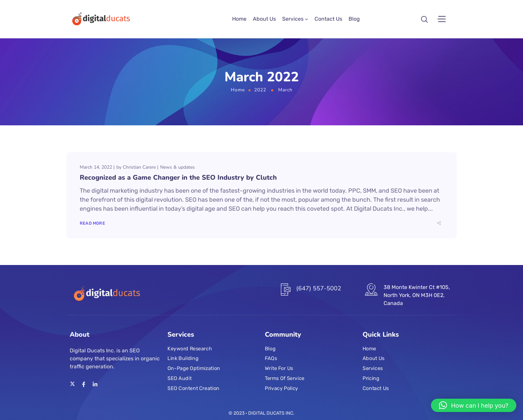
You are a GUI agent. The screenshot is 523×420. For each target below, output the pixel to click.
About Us (264, 20)
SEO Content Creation (193, 388)
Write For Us (279, 368)
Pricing (371, 378)
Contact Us (328, 20)
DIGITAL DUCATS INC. (271, 413)
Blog (354, 20)
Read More (92, 225)
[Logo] (100, 20)
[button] (474, 405)
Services (293, 20)
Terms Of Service (285, 378)
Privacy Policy (282, 388)
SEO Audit (179, 378)
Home (239, 20)
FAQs (271, 359)
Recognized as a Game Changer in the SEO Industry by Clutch (178, 179)
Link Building (183, 359)
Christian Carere (139, 169)
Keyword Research (190, 349)
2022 (260, 92)
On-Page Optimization (194, 368)
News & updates (177, 169)
